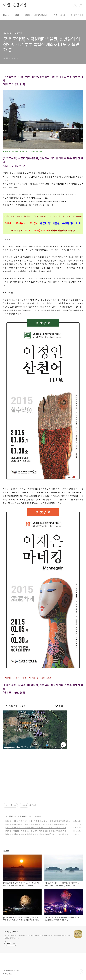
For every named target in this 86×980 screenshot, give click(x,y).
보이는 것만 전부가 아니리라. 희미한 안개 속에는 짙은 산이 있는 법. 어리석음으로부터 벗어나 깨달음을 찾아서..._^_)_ (39, 937)
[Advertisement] (43, 778)
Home (6, 15)
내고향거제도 (11, 816)
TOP (81, 971)
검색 (75, 5)
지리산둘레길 (59, 15)
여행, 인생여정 (15, 5)
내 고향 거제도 (77, 15)
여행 (17, 15)
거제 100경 (22, 816)
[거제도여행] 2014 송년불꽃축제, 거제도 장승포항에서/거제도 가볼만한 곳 (36, 834)
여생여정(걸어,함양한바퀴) (36, 15)
